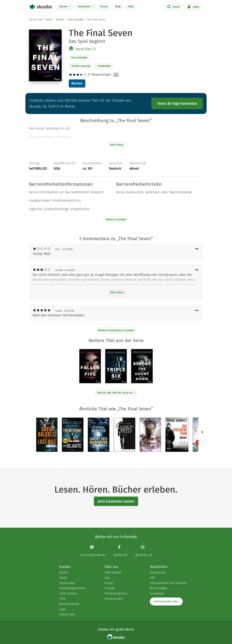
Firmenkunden (114, 599)
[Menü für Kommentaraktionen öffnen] (197, 249)
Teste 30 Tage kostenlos (177, 103)
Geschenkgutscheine (72, 588)
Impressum (157, 593)
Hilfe (131, 7)
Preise (104, 7)
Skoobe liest (67, 614)
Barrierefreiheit (69, 604)
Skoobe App (67, 583)
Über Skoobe (113, 572)
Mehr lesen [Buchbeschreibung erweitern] (117, 145)
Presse (109, 583)
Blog (118, 7)
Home (49, 20)
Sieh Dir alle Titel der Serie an (116, 393)
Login (193, 7)
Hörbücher (84, 7)
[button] (202, 432)
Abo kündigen (159, 588)
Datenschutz (158, 572)
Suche (174, 7)
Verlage (110, 588)
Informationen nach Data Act (168, 583)
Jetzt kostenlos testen (116, 501)
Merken (77, 83)
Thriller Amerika (81, 66)
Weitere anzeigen (116, 220)
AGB (153, 578)
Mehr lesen (117, 292)
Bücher (64, 7)
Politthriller (104, 66)
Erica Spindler (76, 20)
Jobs (107, 578)
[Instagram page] (144, 551)
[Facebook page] (120, 551)
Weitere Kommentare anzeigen (116, 330)
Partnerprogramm (116, 593)
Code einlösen (68, 593)
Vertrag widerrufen (166, 601)
